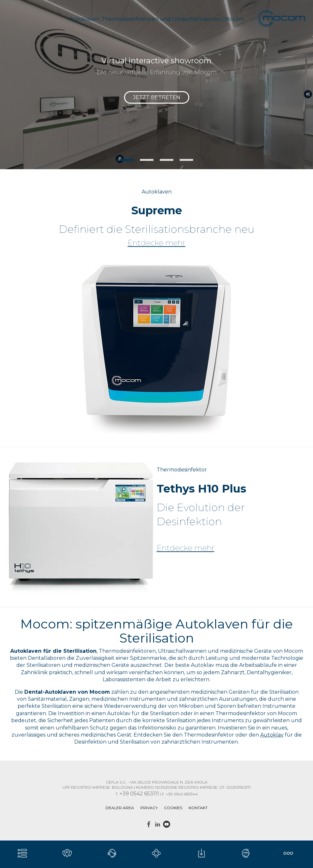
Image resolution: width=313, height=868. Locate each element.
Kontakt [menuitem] (198, 808)
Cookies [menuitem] (173, 808)
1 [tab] (127, 160)
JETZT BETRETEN (157, 97)
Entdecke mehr (156, 243)
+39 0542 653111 (139, 794)
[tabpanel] (156, 85)
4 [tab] (186, 160)
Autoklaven (157, 192)
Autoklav (272, 735)
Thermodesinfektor (182, 470)
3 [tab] (167, 160)
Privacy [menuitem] (149, 808)
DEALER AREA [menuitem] (120, 808)
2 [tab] (147, 160)
